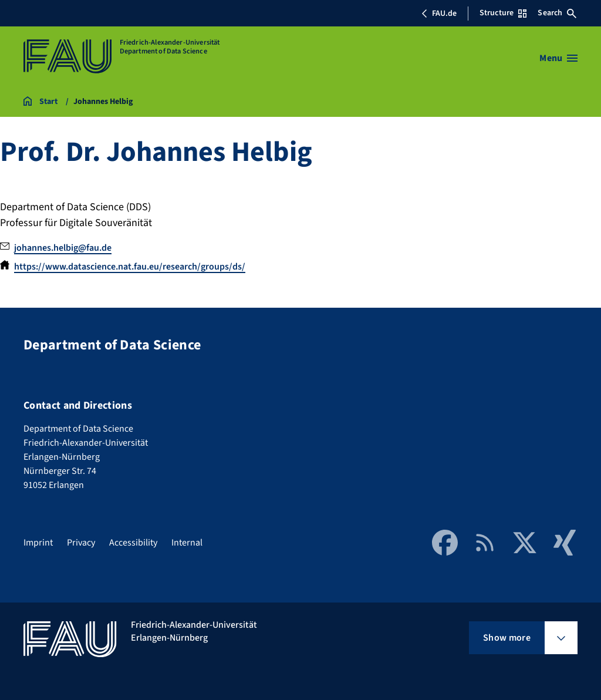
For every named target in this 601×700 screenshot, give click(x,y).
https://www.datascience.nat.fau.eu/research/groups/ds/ (130, 267)
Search (557, 13)
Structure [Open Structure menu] (503, 13)
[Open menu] (558, 58)
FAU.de (439, 14)
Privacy (81, 543)
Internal (187, 543)
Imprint (38, 543)
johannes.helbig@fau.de (63, 248)
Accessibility (133, 543)
